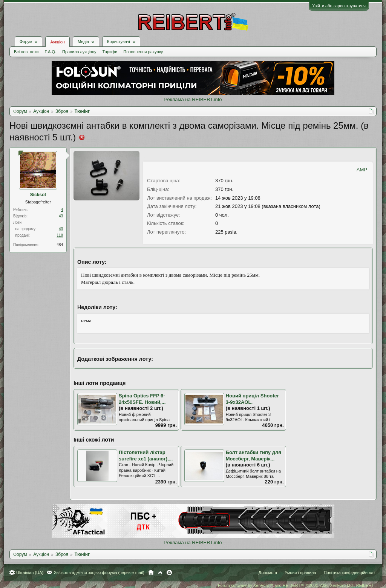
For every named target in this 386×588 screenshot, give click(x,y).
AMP (362, 170)
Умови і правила (300, 573)
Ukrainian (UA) (30, 573)
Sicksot (38, 195)
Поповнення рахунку (143, 52)
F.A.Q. (50, 52)
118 (60, 235)
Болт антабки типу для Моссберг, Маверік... (254, 456)
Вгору (160, 573)
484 (60, 245)
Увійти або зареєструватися (339, 6)
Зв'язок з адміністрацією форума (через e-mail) (99, 573)
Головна (151, 573)
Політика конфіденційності (349, 573)
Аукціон (57, 42)
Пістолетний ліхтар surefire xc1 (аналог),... (146, 456)
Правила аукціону (79, 52)
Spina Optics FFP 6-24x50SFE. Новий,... (142, 399)
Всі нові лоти (26, 52)
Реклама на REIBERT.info (193, 99)
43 (61, 216)
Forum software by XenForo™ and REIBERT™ (296, 585)
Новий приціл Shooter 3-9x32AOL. (252, 399)
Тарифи (110, 52)
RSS (169, 573)
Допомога (268, 573)
